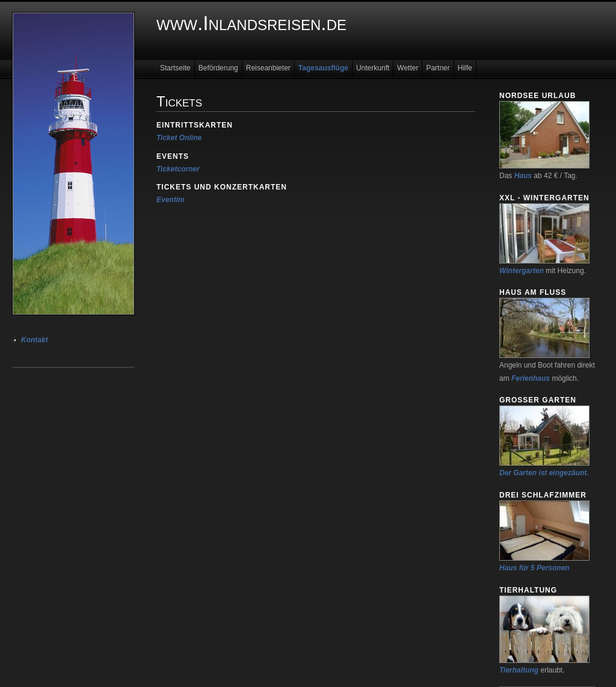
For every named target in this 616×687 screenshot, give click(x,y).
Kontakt (35, 340)
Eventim (171, 200)
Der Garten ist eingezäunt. (544, 473)
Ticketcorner (178, 169)
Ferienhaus (531, 378)
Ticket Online (179, 138)
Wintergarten (522, 271)
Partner (438, 68)
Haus (523, 176)
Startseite (175, 68)
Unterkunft (373, 68)
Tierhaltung (519, 670)
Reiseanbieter (268, 68)
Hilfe (465, 68)
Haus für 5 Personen (534, 568)
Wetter (408, 68)
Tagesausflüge (323, 68)
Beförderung (218, 68)
